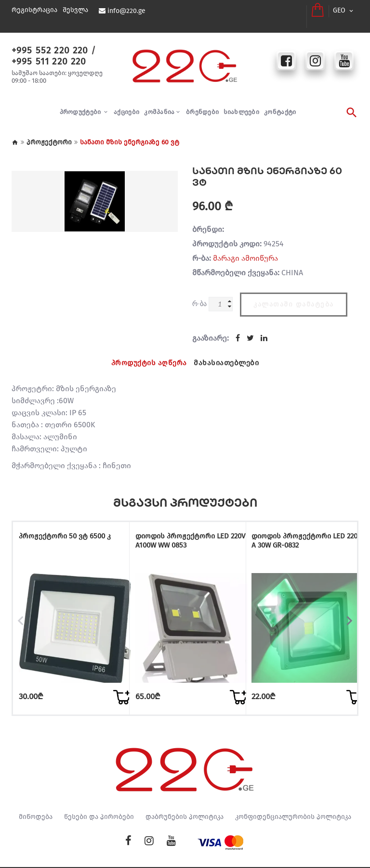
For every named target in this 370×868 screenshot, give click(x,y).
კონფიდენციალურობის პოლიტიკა (293, 794)
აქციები (126, 104)
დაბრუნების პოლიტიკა (185, 794)
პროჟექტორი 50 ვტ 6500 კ (64, 527)
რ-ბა (199, 296)
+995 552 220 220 (46, 42)
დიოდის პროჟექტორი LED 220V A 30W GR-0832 (298, 530)
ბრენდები (202, 104)
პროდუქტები (81, 104)
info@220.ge (126, 11)
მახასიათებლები (228, 353)
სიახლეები (241, 104)
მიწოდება (36, 794)
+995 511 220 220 (45, 52)
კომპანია (159, 104)
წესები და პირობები (99, 794)
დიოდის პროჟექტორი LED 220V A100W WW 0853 (181, 530)
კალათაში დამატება (294, 293)
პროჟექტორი (49, 134)
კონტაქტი (280, 104)
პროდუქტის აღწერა (147, 353)
